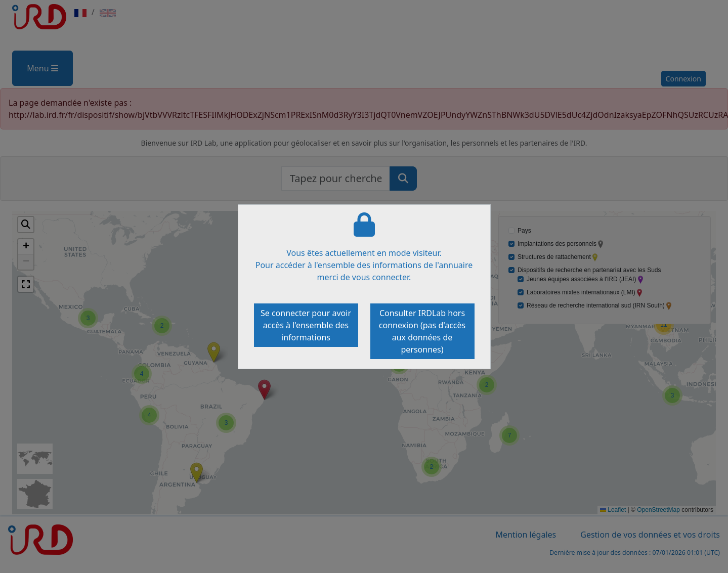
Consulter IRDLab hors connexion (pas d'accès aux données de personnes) (422, 331)
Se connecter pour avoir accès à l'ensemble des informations (306, 325)
